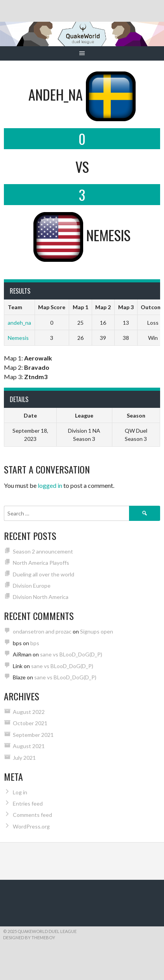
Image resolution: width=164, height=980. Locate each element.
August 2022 (29, 712)
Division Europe (32, 586)
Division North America (41, 597)
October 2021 (30, 723)
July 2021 (24, 758)
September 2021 (33, 735)
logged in (50, 485)
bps (35, 643)
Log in (20, 792)
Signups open (97, 631)
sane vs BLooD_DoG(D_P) (71, 654)
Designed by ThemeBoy (29, 937)
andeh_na (19, 323)
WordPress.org (31, 826)
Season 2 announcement (43, 551)
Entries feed (28, 803)
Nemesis (18, 338)
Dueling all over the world (44, 574)
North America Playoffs (41, 563)
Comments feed (32, 815)
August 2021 (29, 746)
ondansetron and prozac (42, 631)
